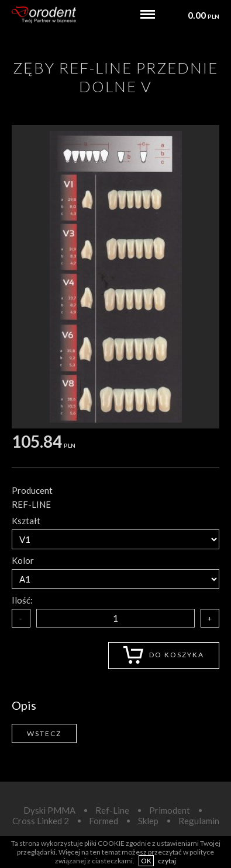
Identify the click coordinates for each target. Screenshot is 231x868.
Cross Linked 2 (41, 821)
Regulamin (199, 821)
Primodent (170, 810)
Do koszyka (164, 655)
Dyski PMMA (49, 810)
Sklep (148, 821)
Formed (104, 821)
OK (146, 861)
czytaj (167, 861)
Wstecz (44, 733)
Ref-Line (112, 810)
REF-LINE (31, 504)
